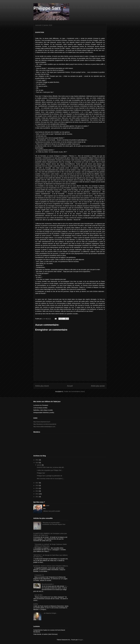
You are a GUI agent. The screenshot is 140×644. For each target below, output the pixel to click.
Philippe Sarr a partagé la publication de (50, 476)
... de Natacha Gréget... (50, 613)
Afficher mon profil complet (52, 511)
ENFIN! (36, 604)
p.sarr (47, 506)
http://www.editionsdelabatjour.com (44, 427)
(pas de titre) (38, 595)
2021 (37, 460)
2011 (37, 497)
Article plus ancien (98, 386)
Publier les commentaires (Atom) (74, 391)
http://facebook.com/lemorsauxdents (45, 424)
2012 (37, 494)
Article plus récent (42, 386)
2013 (37, 491)
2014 (37, 488)
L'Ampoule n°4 (39, 575)
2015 (37, 485)
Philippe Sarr (47, 8)
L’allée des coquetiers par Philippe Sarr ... (50, 470)
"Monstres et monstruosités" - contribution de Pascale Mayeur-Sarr (54, 523)
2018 (37, 463)
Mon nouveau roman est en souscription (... (51, 479)
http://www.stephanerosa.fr (42, 422)
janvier (40, 465)
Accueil (70, 386)
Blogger (80, 640)
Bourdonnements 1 (48, 584)
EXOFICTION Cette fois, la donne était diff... (51, 467)
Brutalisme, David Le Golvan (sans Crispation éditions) (51, 566)
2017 (37, 483)
